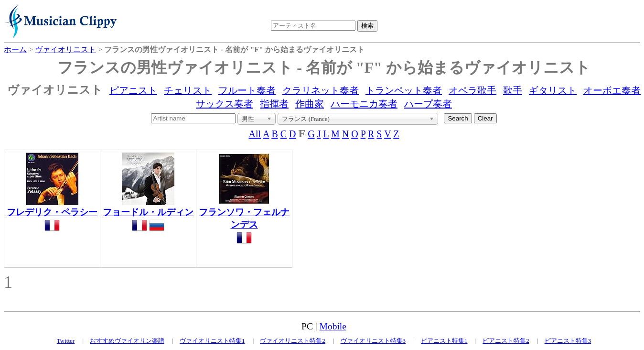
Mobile (333, 326)
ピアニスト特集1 (444, 341)
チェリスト (188, 90)
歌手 (513, 90)
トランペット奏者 (404, 90)
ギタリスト (553, 90)
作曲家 (310, 104)
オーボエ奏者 (612, 90)
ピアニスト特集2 (506, 341)
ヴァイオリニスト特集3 (373, 341)
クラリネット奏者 (321, 90)
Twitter (66, 341)
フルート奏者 (247, 90)
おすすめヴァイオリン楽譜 (127, 341)
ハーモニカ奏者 (364, 104)
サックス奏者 (225, 104)
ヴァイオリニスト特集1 (212, 341)
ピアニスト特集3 (568, 341)
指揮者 (274, 104)
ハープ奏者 (428, 104)
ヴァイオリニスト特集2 (293, 341)
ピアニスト (133, 90)
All (255, 134)
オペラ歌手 (472, 90)
